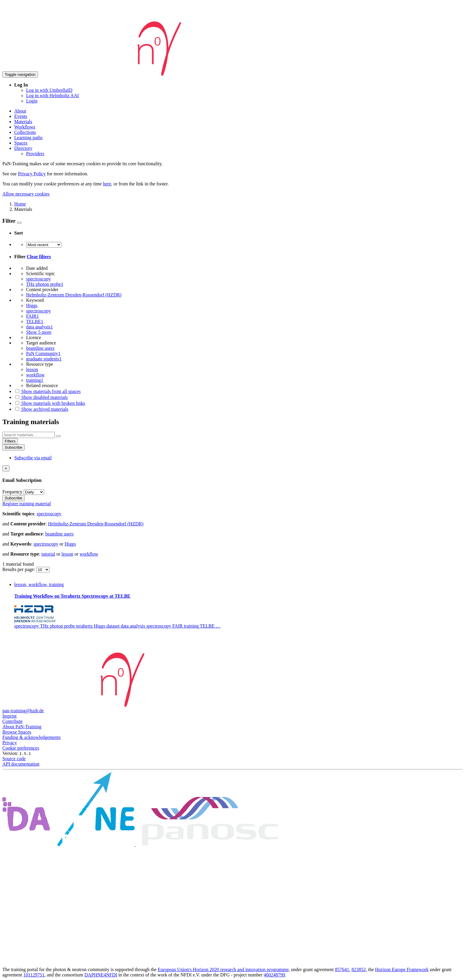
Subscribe (13, 447)
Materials (23, 122)
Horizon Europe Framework (402, 969)
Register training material (27, 504)
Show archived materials (41, 409)
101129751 (34, 975)
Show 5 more (39, 332)
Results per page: (19, 569)
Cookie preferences (21, 748)
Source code (14, 759)
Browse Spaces (17, 732)
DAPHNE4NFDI (101, 975)
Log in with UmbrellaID (49, 90)
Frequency (12, 492)
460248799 (274, 975)
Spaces (21, 143)
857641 (342, 969)
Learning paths (28, 138)
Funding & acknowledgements (31, 737)
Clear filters (39, 257)
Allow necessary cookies (26, 194)
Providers (35, 154)
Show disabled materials (41, 397)
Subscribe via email (33, 458)
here (107, 184)
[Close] (6, 468)
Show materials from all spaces (47, 391)
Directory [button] (23, 148)
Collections (25, 132)
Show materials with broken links (50, 403)
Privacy (10, 743)
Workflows (25, 127)
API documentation (21, 764)
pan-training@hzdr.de (23, 711)
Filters (10, 441)
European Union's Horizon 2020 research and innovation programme (223, 969)
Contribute (12, 721)
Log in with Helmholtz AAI (52, 96)
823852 (359, 969)
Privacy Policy (32, 174)
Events (21, 116)
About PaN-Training (22, 727)
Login (32, 101)
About (20, 111)
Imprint (9, 716)
